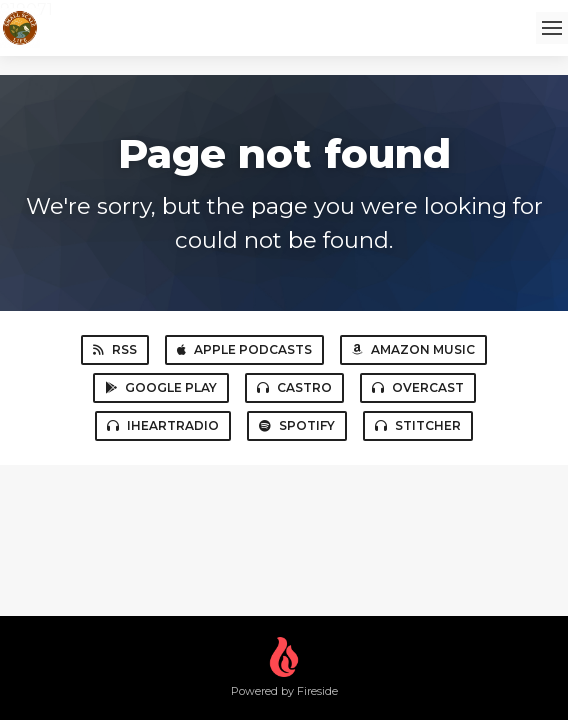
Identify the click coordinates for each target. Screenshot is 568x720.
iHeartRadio (163, 425)
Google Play (161, 387)
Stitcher (418, 425)
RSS (115, 349)
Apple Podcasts (244, 349)
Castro (294, 387)
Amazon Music (413, 349)
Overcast (418, 387)
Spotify (297, 425)
